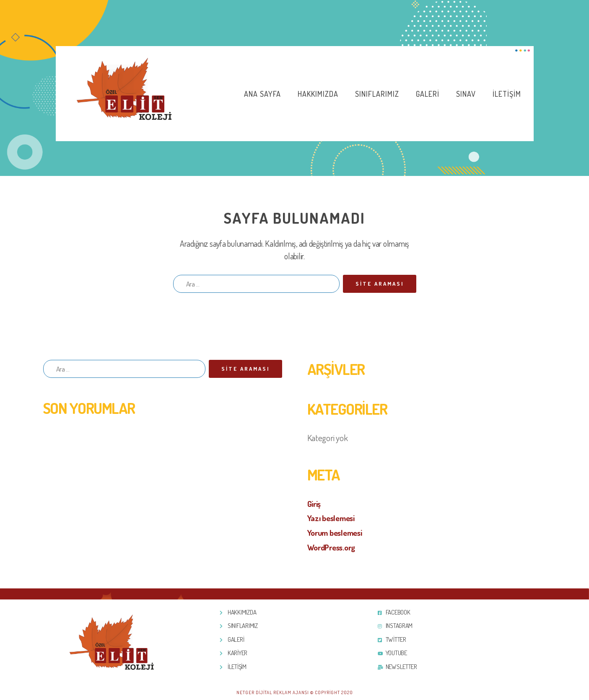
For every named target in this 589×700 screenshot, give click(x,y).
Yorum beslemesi (338, 532)
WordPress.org (335, 546)
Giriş (315, 503)
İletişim (507, 94)
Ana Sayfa (262, 94)
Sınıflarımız (377, 94)
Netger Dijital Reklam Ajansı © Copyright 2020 (295, 692)
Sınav (466, 94)
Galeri (428, 94)
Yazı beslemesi (333, 518)
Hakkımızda (318, 94)
